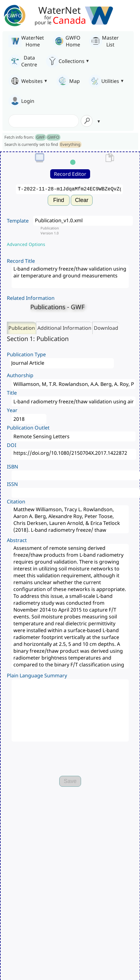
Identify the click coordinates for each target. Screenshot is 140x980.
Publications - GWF (57, 307)
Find (58, 200)
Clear (82, 200)
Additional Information (64, 328)
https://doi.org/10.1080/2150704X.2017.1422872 (74, 454)
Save (70, 781)
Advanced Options (26, 244)
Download (106, 328)
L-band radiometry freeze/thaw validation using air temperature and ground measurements (70, 276)
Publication (22, 328)
